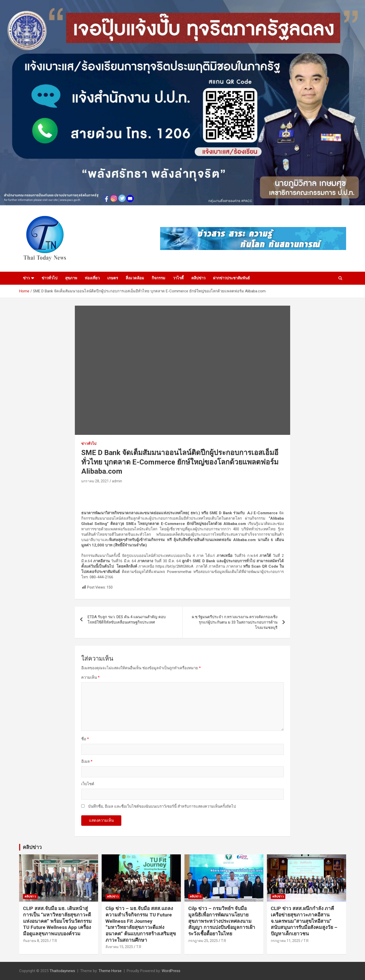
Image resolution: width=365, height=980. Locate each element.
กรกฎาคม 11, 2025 (286, 941)
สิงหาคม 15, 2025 (119, 947)
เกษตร (113, 278)
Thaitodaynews (62, 971)
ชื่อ (85, 739)
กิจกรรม (158, 278)
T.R (54, 941)
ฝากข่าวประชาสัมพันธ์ (231, 278)
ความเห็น (90, 677)
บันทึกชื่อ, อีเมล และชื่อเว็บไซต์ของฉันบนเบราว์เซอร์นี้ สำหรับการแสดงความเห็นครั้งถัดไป (162, 806)
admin (117, 481)
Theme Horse (110, 971)
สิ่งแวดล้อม (135, 278)
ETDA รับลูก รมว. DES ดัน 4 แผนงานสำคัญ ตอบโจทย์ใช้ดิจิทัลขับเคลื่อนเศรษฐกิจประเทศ (127, 620)
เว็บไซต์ (88, 784)
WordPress (171, 971)
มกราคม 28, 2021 (95, 481)
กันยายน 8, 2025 (36, 941)
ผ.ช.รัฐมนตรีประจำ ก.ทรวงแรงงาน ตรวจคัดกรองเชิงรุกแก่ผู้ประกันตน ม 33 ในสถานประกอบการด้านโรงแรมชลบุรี (235, 622)
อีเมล (87, 761)
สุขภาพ (71, 278)
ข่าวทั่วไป (50, 278)
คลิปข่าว (198, 278)
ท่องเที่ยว (92, 278)
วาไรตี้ (178, 278)
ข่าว (26, 278)
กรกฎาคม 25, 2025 (203, 941)
